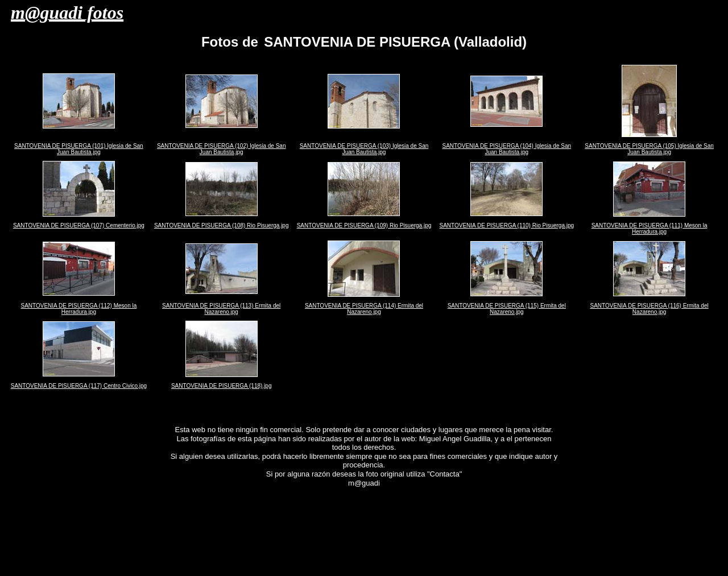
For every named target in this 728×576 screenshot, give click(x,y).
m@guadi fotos (67, 13)
